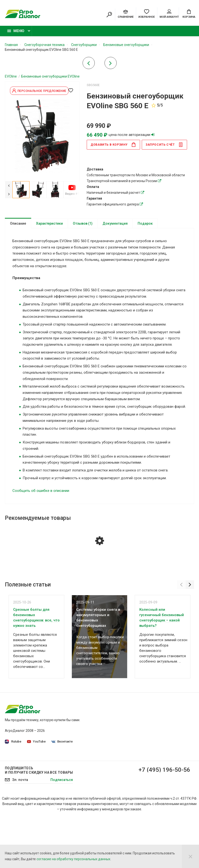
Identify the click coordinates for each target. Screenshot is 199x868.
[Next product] (111, 64)
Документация (115, 223)
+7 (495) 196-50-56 (164, 833)
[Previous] (9, 185)
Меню (16, 31)
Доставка (111, 766)
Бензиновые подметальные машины (156, 797)
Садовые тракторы (159, 716)
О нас (108, 716)
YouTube (36, 741)
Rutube (13, 742)
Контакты (111, 779)
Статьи (109, 786)
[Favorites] (147, 13)
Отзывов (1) (83, 223)
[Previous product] (89, 64)
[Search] (109, 15)
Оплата (109, 773)
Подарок (145, 223)
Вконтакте (62, 741)
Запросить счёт (164, 145)
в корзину (113, 145)
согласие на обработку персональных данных (73, 859)
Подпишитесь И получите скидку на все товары (39, 834)
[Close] (190, 856)
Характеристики (49, 223)
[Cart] (189, 13)
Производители (116, 759)
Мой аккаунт (169, 14)
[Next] (9, 194)
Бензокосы (152, 748)
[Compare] (126, 13)
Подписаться (62, 843)
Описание (18, 223)
